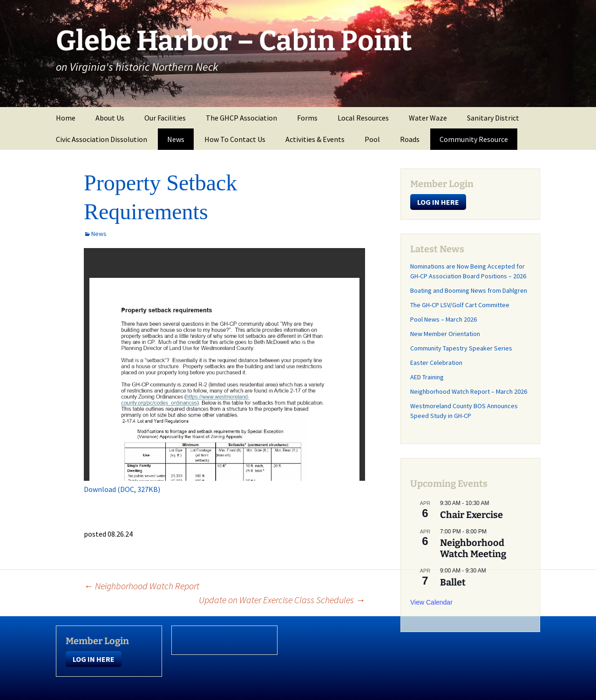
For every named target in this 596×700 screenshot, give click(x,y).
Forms (307, 118)
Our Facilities (165, 118)
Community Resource (474, 139)
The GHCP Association (241, 118)
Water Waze (428, 118)
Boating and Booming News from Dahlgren (469, 290)
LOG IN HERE (438, 202)
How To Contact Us (235, 139)
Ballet (453, 582)
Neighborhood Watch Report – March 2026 (469, 391)
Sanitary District (493, 118)
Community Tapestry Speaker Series (461, 348)
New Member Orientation (445, 334)
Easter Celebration (436, 363)
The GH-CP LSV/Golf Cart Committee (460, 305)
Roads (410, 139)
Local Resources (363, 118)
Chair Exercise (471, 515)
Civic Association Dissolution (102, 139)
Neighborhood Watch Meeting (473, 548)
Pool (372, 139)
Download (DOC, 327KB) (122, 489)
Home (66, 118)
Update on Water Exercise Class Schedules (282, 600)
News (176, 139)
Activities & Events (315, 139)
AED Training (427, 377)
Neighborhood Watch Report (142, 586)
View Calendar (431, 602)
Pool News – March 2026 (444, 319)
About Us (110, 118)
